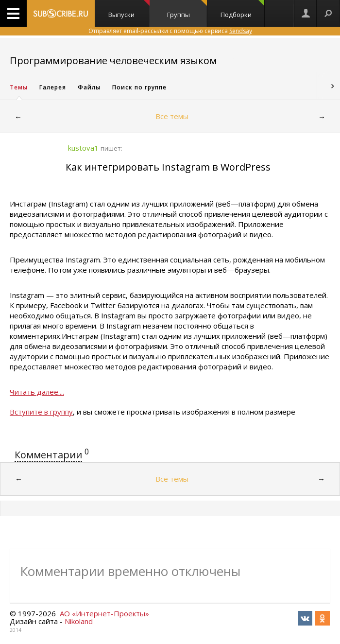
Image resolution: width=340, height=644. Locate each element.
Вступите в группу (41, 412)
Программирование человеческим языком (113, 61)
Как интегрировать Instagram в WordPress (168, 167)
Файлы (89, 87)
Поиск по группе (139, 87)
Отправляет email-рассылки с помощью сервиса (170, 31)
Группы (187, 9)
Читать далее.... (37, 392)
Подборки (243, 9)
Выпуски (129, 9)
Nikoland (79, 621)
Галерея (53, 87)
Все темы (172, 116)
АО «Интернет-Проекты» (104, 613)
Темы (19, 87)
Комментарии (48, 455)
